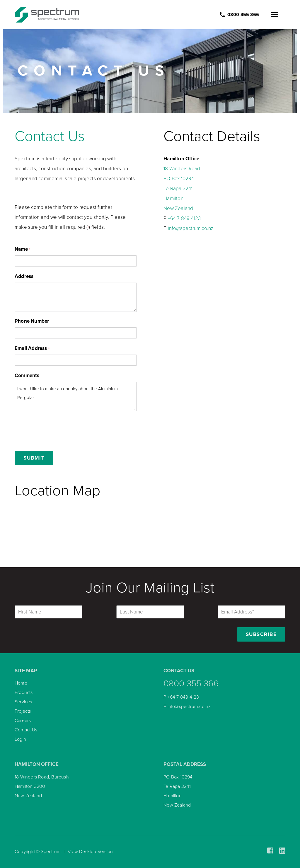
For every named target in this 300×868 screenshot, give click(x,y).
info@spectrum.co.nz (191, 228)
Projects (23, 711)
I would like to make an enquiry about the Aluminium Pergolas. (76, 396)
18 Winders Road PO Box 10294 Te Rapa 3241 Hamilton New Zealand (182, 189)
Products (24, 692)
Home (21, 683)
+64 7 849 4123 (184, 218)
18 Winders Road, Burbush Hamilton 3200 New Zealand (42, 786)
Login (20, 739)
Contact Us (50, 136)
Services (23, 702)
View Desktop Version (90, 852)
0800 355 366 (191, 684)
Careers (23, 721)
